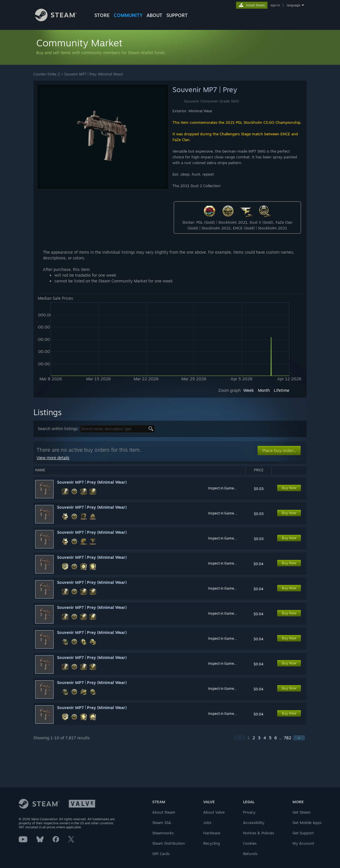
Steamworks (163, 833)
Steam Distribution (169, 843)
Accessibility (254, 823)
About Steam (164, 812)
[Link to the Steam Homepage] (60, 20)
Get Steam (302, 812)
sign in (275, 5)
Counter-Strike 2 (47, 74)
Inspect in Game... (222, 488)
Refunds (250, 854)
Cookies (250, 843)
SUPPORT (177, 15)
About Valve (214, 812)
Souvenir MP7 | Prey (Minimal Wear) (94, 74)
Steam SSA (162, 823)
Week (249, 390)
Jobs (207, 823)
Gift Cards (161, 854)
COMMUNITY (128, 15)
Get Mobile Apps (307, 823)
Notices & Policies (259, 833)
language (294, 5)
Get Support (303, 833)
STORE (102, 15)
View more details (53, 458)
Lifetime (282, 390)
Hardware (212, 833)
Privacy (249, 812)
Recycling (212, 843)
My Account (303, 843)
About (154, 15)
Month (264, 390)
